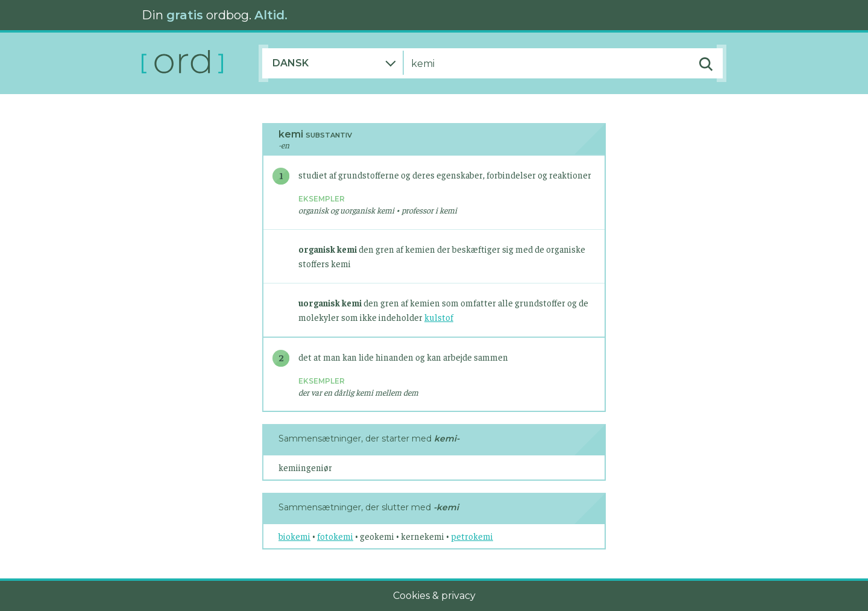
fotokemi (335, 536)
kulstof (439, 317)
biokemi (294, 536)
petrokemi (472, 536)
